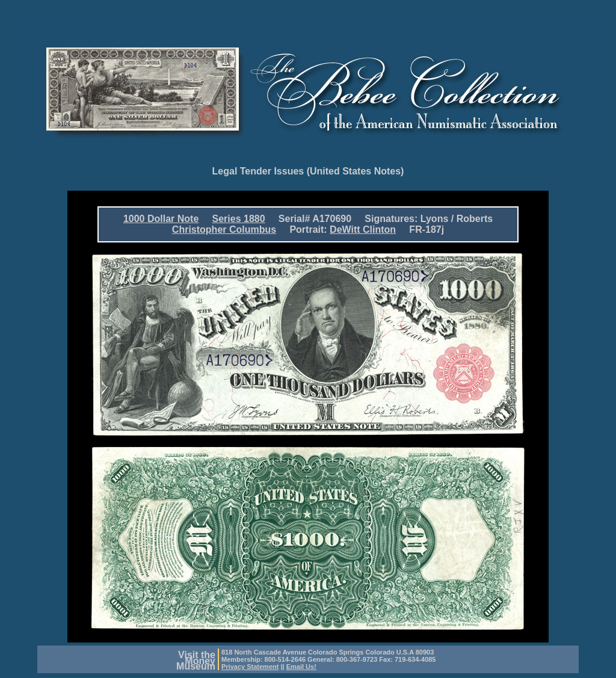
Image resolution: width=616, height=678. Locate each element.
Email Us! (301, 667)
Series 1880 (239, 219)
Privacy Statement (250, 667)
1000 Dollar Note (161, 219)
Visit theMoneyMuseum (196, 661)
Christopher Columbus (224, 230)
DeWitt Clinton (363, 230)
